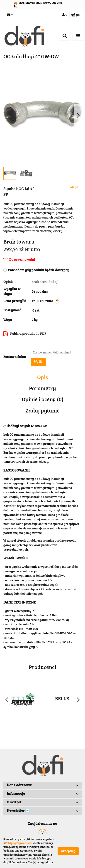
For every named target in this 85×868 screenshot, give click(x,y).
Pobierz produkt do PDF (25, 334)
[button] (75, 15)
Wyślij (38, 362)
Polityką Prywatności (19, 843)
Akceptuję (68, 851)
